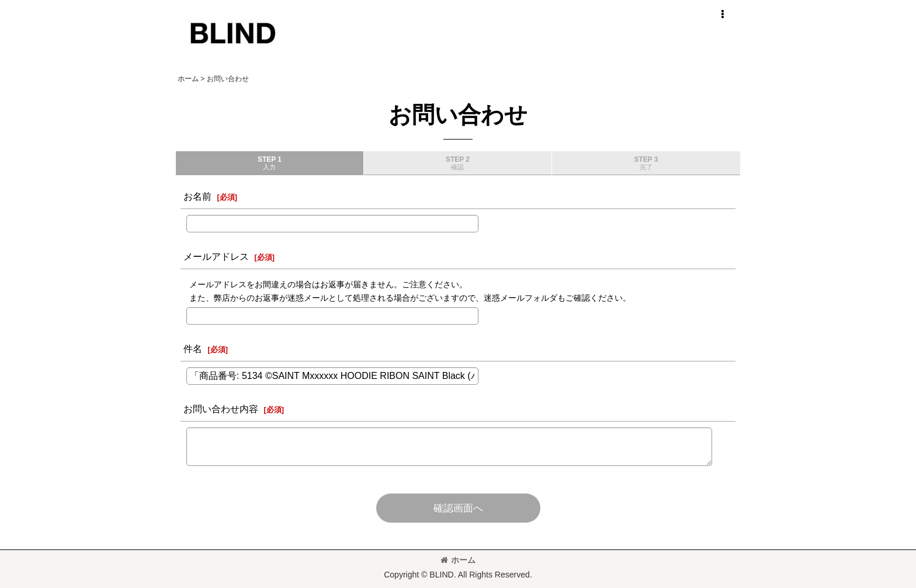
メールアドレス (216, 256)
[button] (722, 15)
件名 (193, 349)
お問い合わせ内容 (221, 409)
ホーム (458, 560)
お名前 (197, 196)
